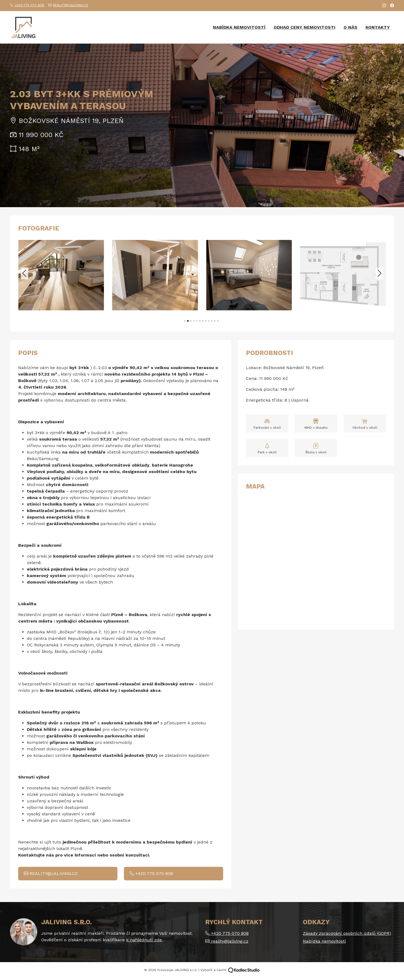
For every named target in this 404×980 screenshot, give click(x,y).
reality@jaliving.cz (68, 5)
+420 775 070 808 (27, 5)
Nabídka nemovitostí (239, 27)
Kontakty (378, 27)
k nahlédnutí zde (144, 940)
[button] (185, 321)
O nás (350, 27)
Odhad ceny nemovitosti (304, 27)
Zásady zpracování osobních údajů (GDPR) (347, 933)
